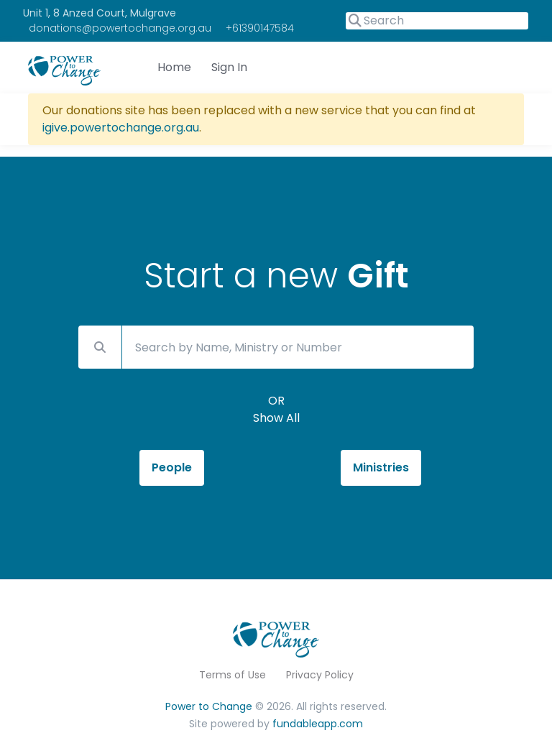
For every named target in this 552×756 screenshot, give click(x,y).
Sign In (229, 67)
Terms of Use (233, 675)
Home (174, 67)
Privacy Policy (320, 675)
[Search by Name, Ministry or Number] (298, 347)
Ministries (381, 467)
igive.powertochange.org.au (121, 128)
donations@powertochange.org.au (120, 28)
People (172, 467)
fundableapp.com (318, 724)
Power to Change (209, 706)
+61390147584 (260, 28)
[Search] (437, 21)
